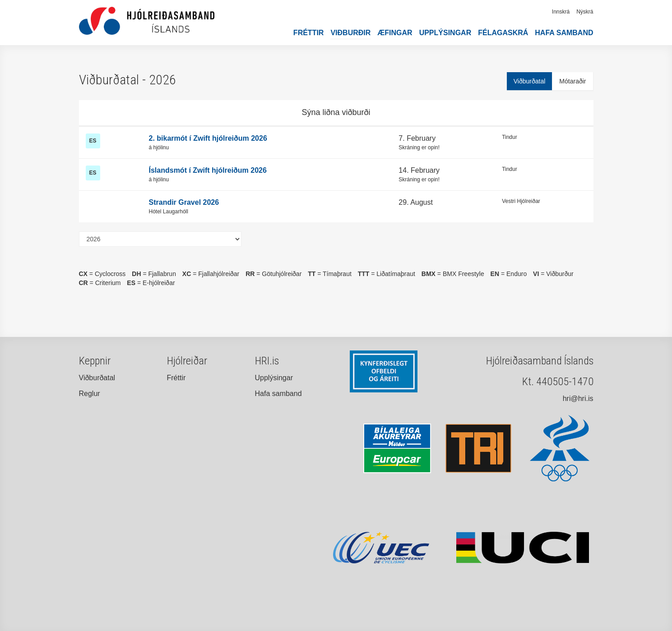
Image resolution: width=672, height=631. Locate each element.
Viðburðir (350, 33)
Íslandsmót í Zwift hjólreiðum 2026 (208, 170)
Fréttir (309, 33)
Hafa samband (564, 33)
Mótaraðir (572, 81)
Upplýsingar (445, 33)
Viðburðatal (530, 81)
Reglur (90, 394)
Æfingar (395, 33)
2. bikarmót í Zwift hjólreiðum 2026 (208, 138)
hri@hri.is (578, 398)
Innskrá (561, 12)
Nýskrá (585, 12)
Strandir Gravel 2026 (184, 202)
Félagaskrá (503, 33)
